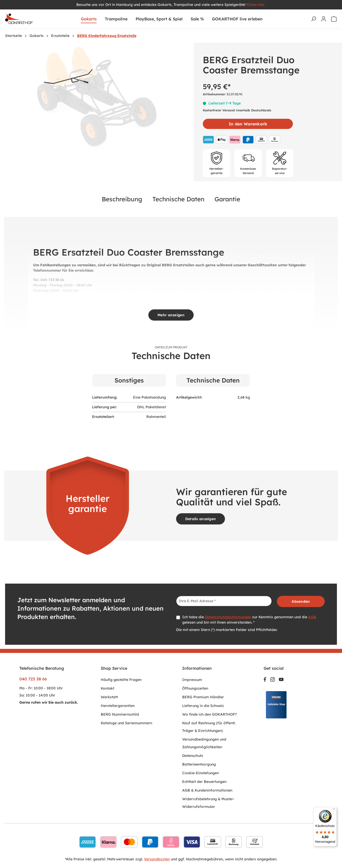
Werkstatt (109, 697)
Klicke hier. (256, 5)
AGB (312, 617)
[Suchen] (313, 19)
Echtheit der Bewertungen (204, 782)
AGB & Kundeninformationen (207, 790)
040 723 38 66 (33, 679)
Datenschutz (193, 756)
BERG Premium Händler (203, 697)
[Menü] (334, 810)
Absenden (301, 601)
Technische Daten (178, 199)
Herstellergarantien (118, 706)
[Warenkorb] (334, 19)
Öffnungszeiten (195, 688)
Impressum (192, 680)
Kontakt (108, 688)
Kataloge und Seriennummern (126, 723)
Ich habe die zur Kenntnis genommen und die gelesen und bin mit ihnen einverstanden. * (249, 620)
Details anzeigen (201, 519)
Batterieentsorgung (199, 764)
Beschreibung (122, 199)
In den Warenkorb (248, 124)
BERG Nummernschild (120, 714)
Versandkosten (157, 859)
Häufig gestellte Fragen (121, 680)
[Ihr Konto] (324, 19)
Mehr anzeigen (171, 315)
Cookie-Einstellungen (201, 773)
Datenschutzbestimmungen (228, 617)
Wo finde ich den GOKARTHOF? (209, 714)
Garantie (227, 199)
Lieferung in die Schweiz (203, 706)
